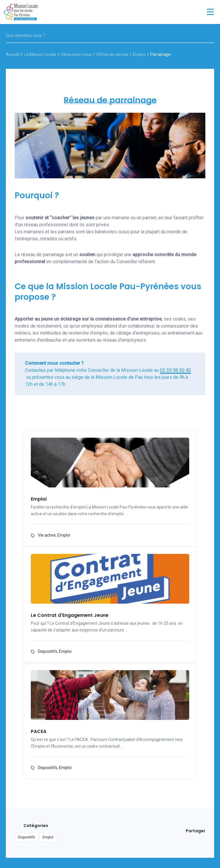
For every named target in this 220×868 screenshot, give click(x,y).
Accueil (13, 54)
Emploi (139, 54)
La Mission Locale (40, 54)
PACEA (39, 732)
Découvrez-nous (76, 54)
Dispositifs (48, 651)
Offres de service (112, 54)
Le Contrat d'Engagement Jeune (70, 616)
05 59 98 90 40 (175, 370)
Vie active (47, 535)
